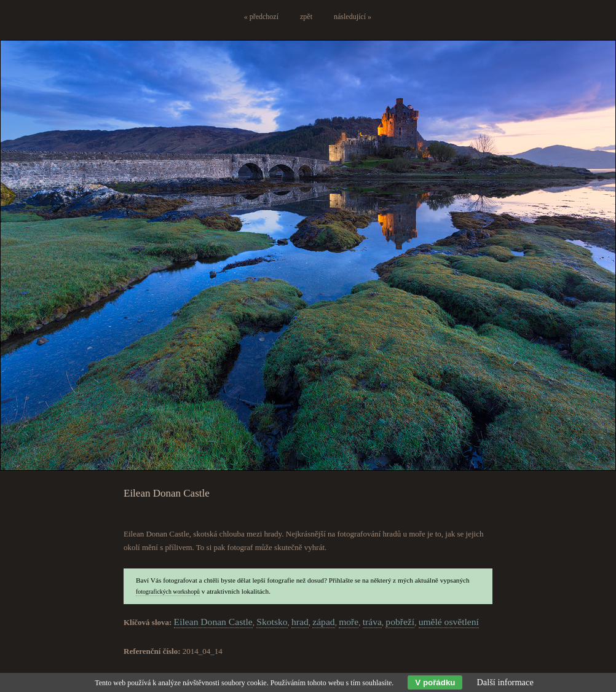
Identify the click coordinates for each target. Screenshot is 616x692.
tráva (372, 622)
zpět (306, 17)
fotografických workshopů (168, 592)
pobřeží (400, 622)
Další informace (505, 682)
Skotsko (272, 622)
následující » (353, 17)
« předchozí (261, 17)
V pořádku (435, 682)
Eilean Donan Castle (213, 622)
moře (349, 622)
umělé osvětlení (449, 622)
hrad (300, 622)
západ (323, 622)
